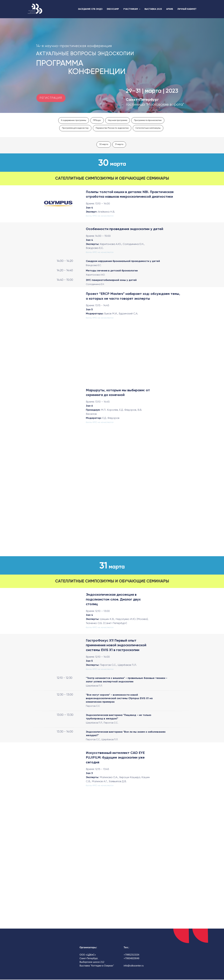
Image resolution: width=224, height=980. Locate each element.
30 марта (103, 145)
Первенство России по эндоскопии (112, 128)
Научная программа (117, 120)
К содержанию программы (72, 120)
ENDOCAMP (113, 9)
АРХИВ (170, 9)
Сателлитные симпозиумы (150, 128)
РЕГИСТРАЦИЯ (51, 98)
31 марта (119, 145)
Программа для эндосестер (74, 128)
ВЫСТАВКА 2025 (153, 9)
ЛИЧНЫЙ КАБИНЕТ (187, 9)
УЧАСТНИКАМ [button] (131, 9)
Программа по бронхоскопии (149, 120)
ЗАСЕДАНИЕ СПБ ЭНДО (90, 9)
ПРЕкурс (96, 120)
